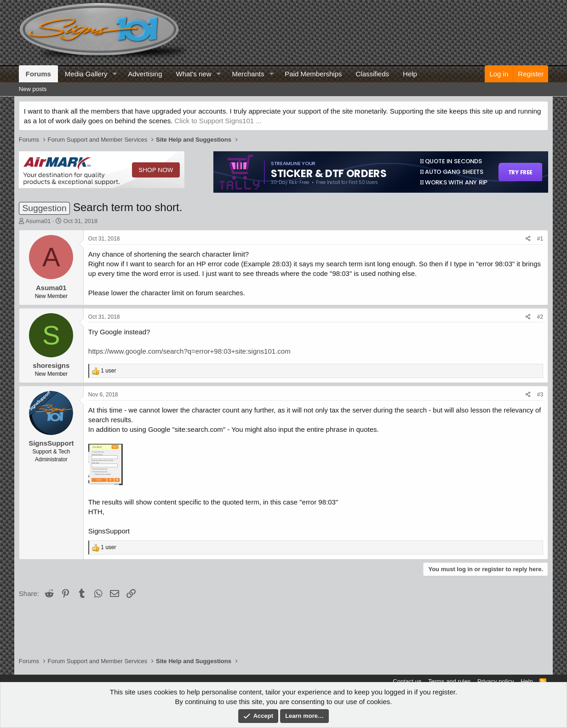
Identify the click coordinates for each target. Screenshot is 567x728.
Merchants (248, 74)
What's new (193, 74)
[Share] (528, 239)
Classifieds (373, 74)
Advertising (145, 74)
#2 (540, 317)
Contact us (407, 681)
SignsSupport (51, 443)
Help (410, 74)
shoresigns (51, 365)
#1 (540, 239)
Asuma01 (38, 221)
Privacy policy (495, 681)
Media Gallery (86, 74)
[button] (115, 74)
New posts (33, 89)
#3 (540, 395)
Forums (38, 74)
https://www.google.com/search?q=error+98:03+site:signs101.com (189, 351)
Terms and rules (449, 681)
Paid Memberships (313, 74)
